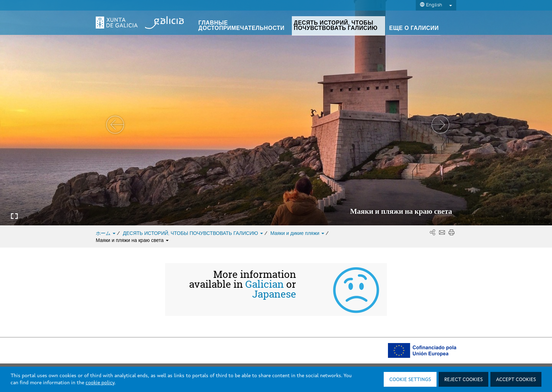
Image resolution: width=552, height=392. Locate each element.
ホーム (106, 233)
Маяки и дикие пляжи (298, 233)
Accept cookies (516, 380)
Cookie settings (410, 380)
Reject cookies (463, 380)
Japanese (274, 294)
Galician (265, 284)
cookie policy (100, 383)
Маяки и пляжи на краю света (132, 240)
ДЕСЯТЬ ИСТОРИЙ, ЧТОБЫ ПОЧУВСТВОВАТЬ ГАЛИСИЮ (194, 233)
